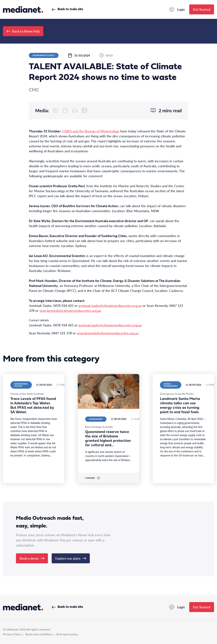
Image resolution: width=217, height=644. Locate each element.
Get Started (202, 9)
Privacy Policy (12, 634)
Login (177, 9)
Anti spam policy (67, 634)
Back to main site (67, 9)
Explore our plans (71, 558)
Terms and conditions (39, 634)
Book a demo (32, 558)
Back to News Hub (23, 31)
